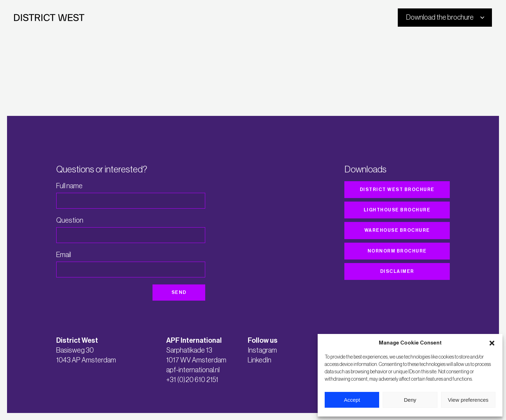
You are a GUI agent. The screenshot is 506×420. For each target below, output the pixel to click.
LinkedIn (260, 360)
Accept (352, 400)
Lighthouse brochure (397, 210)
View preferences (468, 400)
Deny (410, 400)
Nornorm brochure (397, 251)
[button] (492, 343)
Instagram (262, 350)
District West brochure (397, 189)
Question (70, 221)
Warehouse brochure (397, 230)
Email (64, 255)
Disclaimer (397, 271)
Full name (69, 186)
